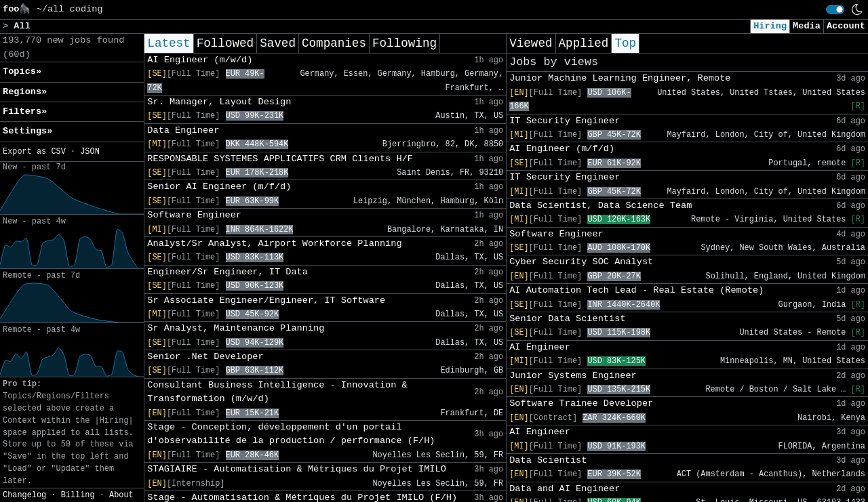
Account (846, 26)
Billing (78, 495)
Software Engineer (194, 215)
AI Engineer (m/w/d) (200, 60)
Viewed (531, 43)
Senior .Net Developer (205, 357)
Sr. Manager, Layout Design (219, 102)
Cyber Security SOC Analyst (581, 262)
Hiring (770, 26)
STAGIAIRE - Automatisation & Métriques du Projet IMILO (297, 469)
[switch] (835, 9)
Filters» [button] (25, 111)
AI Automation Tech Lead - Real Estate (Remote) (636, 290)
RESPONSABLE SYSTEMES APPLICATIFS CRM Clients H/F (280, 159)
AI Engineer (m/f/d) (562, 149)
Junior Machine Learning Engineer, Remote (620, 78)
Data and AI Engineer (565, 489)
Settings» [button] (27, 131)
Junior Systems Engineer (573, 376)
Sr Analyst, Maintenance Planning (236, 328)
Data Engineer (183, 130)
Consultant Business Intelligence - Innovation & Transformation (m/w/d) (277, 392)
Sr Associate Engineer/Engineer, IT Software (266, 300)
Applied (584, 43)
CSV (58, 152)
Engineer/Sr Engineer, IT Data (228, 272)
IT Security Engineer (565, 121)
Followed (225, 43)
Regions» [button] (25, 92)
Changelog (24, 495)
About (121, 495)
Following (405, 43)
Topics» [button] (22, 71)
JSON (90, 152)
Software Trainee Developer (581, 403)
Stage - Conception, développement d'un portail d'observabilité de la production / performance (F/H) (291, 434)
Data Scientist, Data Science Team (600, 206)
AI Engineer (540, 347)
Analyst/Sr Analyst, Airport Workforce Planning (274, 244)
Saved (278, 43)
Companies (334, 43)
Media (807, 26)
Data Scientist (548, 460)
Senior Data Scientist (567, 319)
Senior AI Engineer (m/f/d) (219, 187)
